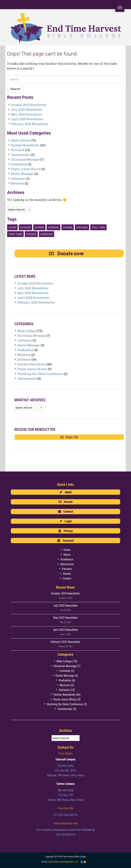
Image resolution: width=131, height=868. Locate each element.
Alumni (67, 574)
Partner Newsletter (25, 145)
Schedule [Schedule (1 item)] (47, 234)
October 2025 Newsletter (29, 105)
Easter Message (22, 174)
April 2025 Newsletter (27, 119)
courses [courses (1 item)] (53, 227)
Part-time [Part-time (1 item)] (15, 234)
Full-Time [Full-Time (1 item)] (98, 227)
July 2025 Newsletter (27, 110)
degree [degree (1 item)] (68, 227)
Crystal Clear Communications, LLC (63, 862)
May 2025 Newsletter (26, 114)
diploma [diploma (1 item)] (82, 227)
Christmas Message (25, 159)
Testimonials (20, 155)
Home (67, 550)
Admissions (67, 564)
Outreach (18, 150)
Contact (67, 578)
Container (18, 178)
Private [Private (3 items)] (31, 234)
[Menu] (120, 7)
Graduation (19, 164)
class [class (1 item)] (12, 227)
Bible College (20, 140)
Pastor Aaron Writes (26, 169)
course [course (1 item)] (39, 227)
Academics (67, 559)
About (67, 555)
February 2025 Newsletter (30, 124)
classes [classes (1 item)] (25, 227)
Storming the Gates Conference (40, 374)
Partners (67, 569)
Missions (17, 183)
